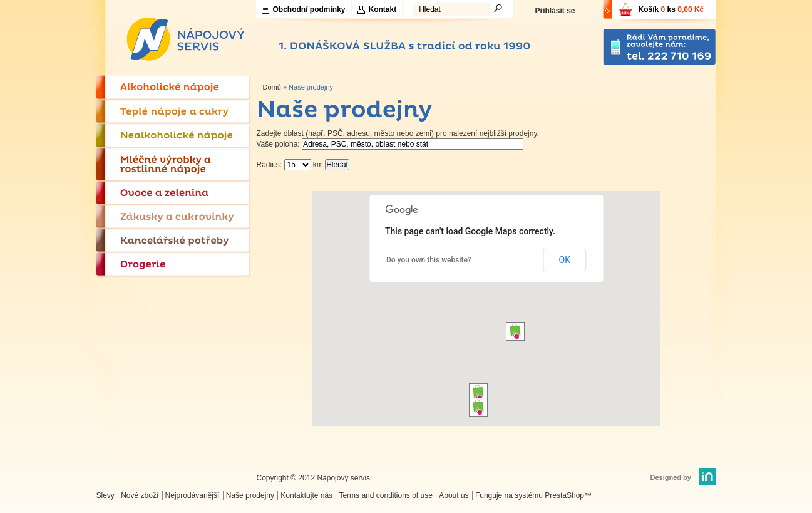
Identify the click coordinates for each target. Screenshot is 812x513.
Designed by (671, 477)
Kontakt (383, 9)
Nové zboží (140, 495)
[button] (478, 393)
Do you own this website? (429, 260)
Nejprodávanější (193, 495)
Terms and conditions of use (385, 495)
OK (565, 260)
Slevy (105, 495)
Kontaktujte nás (306, 495)
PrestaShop (564, 495)
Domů (272, 87)
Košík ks (671, 9)
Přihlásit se (555, 11)
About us (454, 495)
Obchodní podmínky (309, 9)
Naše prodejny (250, 495)
